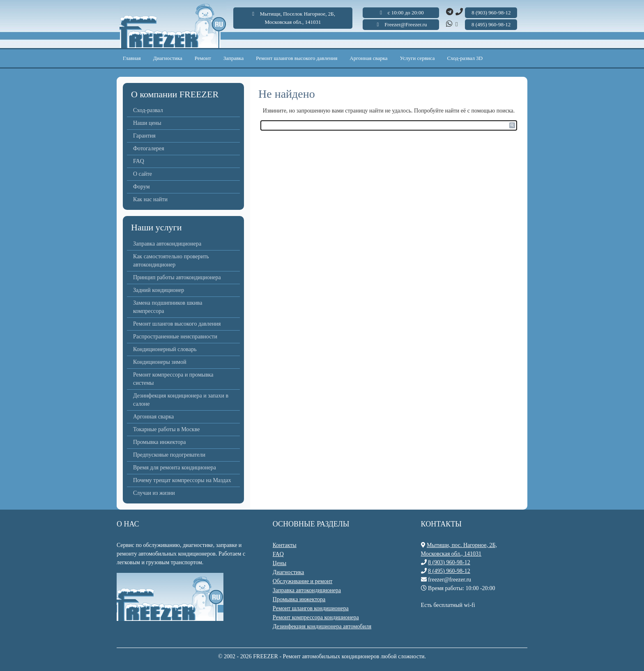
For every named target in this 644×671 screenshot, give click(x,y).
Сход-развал (148, 110)
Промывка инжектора (159, 442)
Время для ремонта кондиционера (175, 468)
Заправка (233, 58)
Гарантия (144, 136)
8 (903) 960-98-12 (449, 562)
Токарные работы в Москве (166, 429)
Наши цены (147, 123)
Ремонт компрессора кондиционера (316, 617)
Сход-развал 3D (465, 58)
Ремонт (203, 58)
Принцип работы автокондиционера (177, 277)
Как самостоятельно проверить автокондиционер (171, 261)
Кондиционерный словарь (165, 349)
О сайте (143, 174)
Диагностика (168, 58)
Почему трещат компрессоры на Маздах (182, 480)
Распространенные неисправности (175, 337)
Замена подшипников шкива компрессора (168, 307)
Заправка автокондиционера (167, 244)
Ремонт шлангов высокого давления (297, 58)
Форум (141, 187)
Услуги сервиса (417, 58)
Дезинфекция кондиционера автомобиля (322, 626)
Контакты (285, 545)
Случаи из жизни (154, 493)
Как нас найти (150, 199)
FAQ (139, 161)
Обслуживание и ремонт (302, 581)
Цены (279, 563)
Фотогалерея (149, 148)
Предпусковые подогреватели (169, 455)
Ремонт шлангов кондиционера (311, 608)
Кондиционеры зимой (160, 362)
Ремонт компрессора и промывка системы (173, 379)
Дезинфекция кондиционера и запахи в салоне (181, 400)
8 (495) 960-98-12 (449, 571)
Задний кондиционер (159, 290)
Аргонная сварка (368, 58)
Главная (132, 58)
